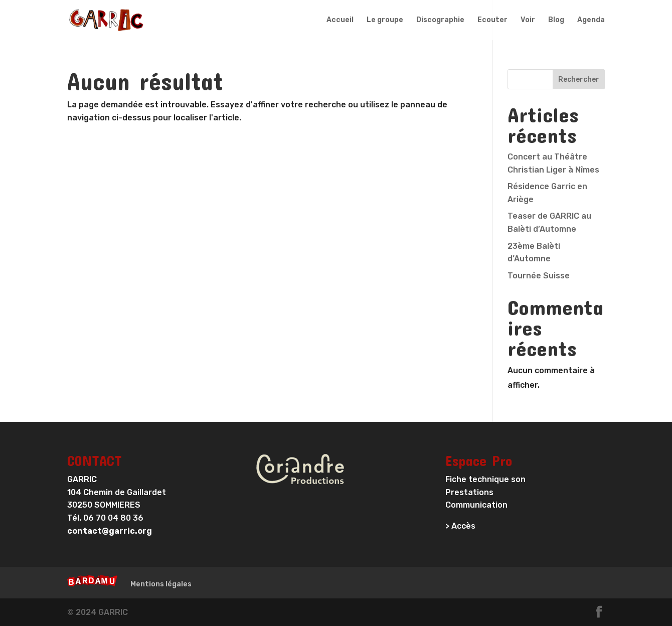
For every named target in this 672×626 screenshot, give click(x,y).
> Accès (460, 526)
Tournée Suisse (539, 276)
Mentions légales (161, 584)
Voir (528, 20)
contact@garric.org (110, 531)
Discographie (440, 20)
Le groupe (385, 20)
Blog (556, 20)
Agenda (591, 20)
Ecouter (492, 20)
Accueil (340, 20)
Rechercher (579, 80)
